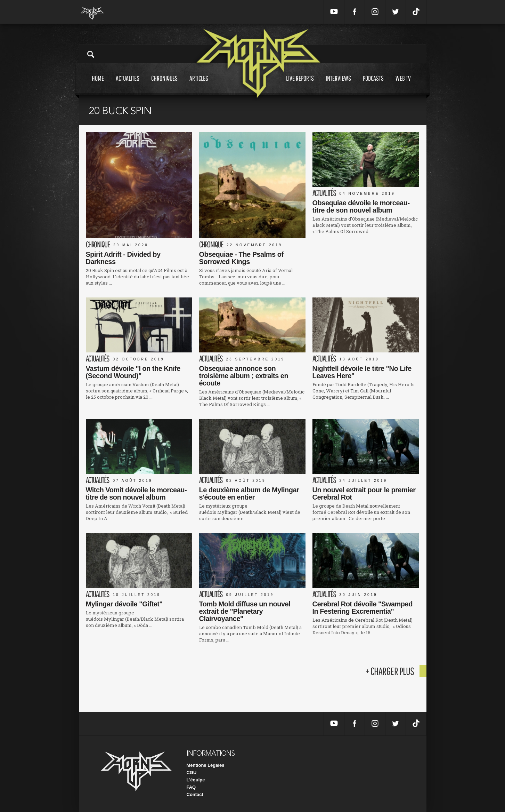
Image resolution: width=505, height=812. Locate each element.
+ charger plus (390, 671)
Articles (199, 85)
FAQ (191, 787)
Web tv (403, 85)
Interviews (338, 85)
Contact (195, 794)
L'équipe (196, 780)
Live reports (300, 85)
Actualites (128, 85)
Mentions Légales (206, 765)
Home (98, 85)
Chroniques (164, 85)
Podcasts (373, 85)
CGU (192, 773)
